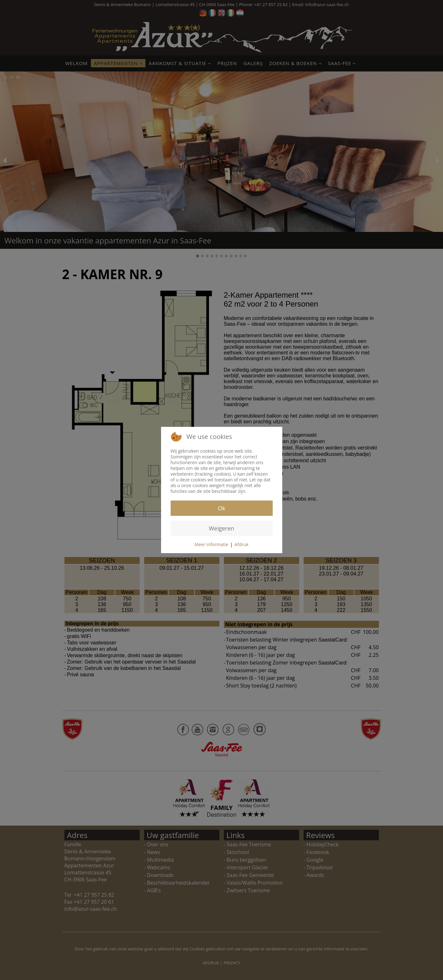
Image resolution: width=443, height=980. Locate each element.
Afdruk (241, 544)
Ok (222, 508)
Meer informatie (211, 544)
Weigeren (222, 528)
